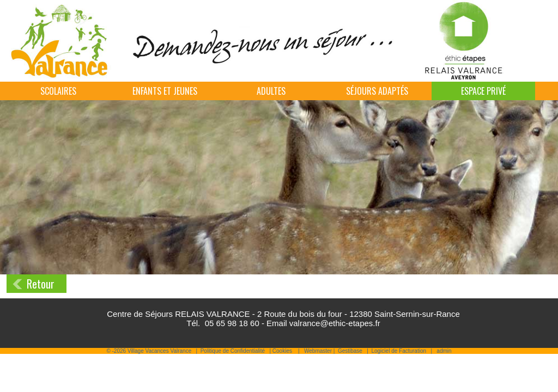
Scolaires (58, 91)
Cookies (282, 351)
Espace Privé (483, 91)
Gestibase (350, 351)
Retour (41, 284)
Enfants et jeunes (165, 91)
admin (444, 351)
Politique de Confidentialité (233, 351)
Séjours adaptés (377, 91)
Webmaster (318, 351)
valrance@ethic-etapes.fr (335, 323)
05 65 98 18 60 (232, 323)
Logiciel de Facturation (399, 351)
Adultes (271, 91)
